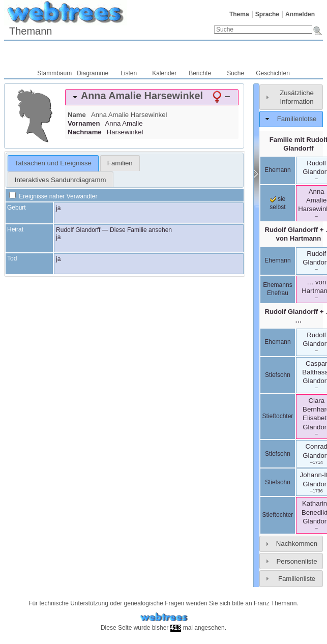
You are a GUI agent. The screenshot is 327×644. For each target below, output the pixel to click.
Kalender (164, 73)
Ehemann (277, 170)
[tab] (152, 97)
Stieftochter (278, 416)
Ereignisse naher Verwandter (53, 196)
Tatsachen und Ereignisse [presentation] (53, 163)
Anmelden (300, 14)
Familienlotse (297, 119)
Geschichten (273, 73)
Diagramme (93, 73)
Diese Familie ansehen (141, 230)
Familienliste (297, 579)
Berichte (200, 73)
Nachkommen (297, 544)
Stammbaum (54, 73)
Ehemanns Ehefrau (277, 289)
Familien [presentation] (120, 163)
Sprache (267, 14)
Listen (129, 73)
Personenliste (297, 561)
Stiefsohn (278, 375)
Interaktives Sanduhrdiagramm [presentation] (61, 180)
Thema (239, 14)
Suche (235, 73)
